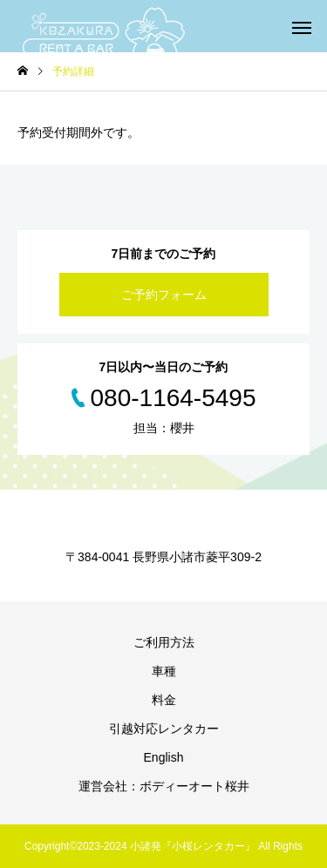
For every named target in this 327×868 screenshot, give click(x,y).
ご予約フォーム (164, 295)
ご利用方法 (164, 642)
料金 (164, 700)
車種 (164, 671)
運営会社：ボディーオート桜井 (164, 786)
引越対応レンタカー (164, 729)
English (164, 757)
